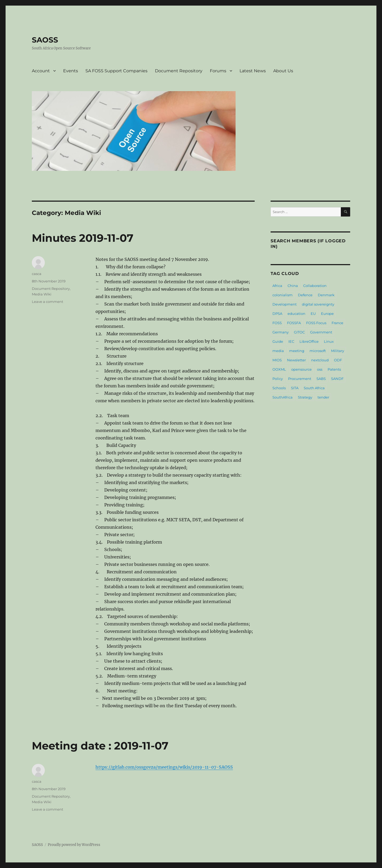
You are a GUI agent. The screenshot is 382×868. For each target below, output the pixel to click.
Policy (278, 379)
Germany (281, 332)
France (337, 323)
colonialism (283, 295)
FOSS (277, 323)
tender (323, 397)
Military (338, 351)
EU (313, 314)
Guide (278, 341)
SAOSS (45, 40)
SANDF (337, 379)
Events (71, 71)
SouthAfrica (283, 397)
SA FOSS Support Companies (116, 71)
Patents (334, 369)
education (296, 314)
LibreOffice (309, 341)
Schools (279, 388)
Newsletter (296, 360)
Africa (277, 286)
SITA (295, 388)
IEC (291, 341)
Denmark (326, 295)
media (278, 351)
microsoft (318, 351)
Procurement (300, 379)
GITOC (299, 332)
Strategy (305, 397)
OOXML (279, 369)
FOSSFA (294, 323)
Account (41, 71)
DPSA (277, 314)
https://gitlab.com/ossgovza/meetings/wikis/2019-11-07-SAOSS (164, 767)
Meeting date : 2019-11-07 (100, 746)
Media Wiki (42, 294)
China (293, 286)
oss (320, 369)
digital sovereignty (318, 304)
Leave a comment (47, 302)
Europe (327, 314)
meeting (297, 351)
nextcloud (320, 360)
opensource (301, 369)
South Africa (314, 388)
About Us (283, 71)
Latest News (253, 71)
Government (321, 332)
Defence (305, 295)
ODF (338, 360)
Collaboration (315, 286)
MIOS (277, 360)
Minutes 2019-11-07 (83, 238)
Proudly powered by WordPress (74, 845)
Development (285, 304)
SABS (321, 379)
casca (37, 274)
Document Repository (179, 71)
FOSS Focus (316, 323)
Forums (218, 71)
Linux (329, 341)
